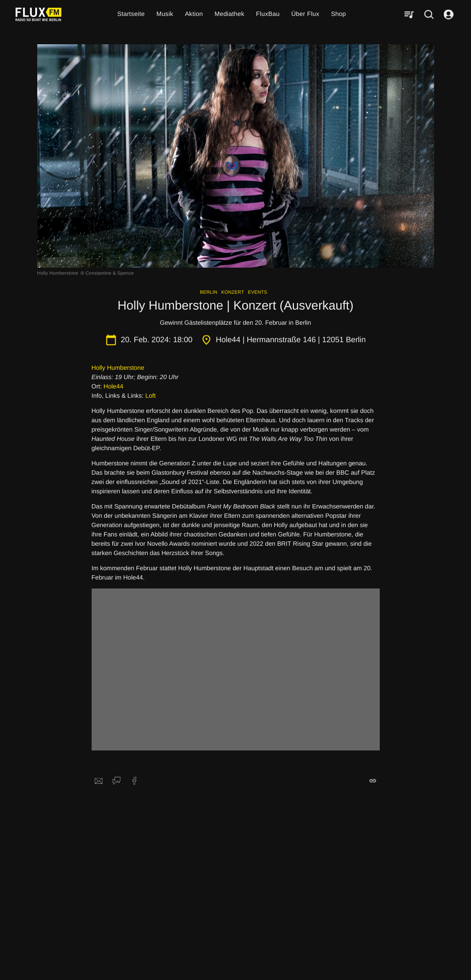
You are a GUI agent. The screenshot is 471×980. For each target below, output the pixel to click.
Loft (150, 396)
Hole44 (114, 387)
